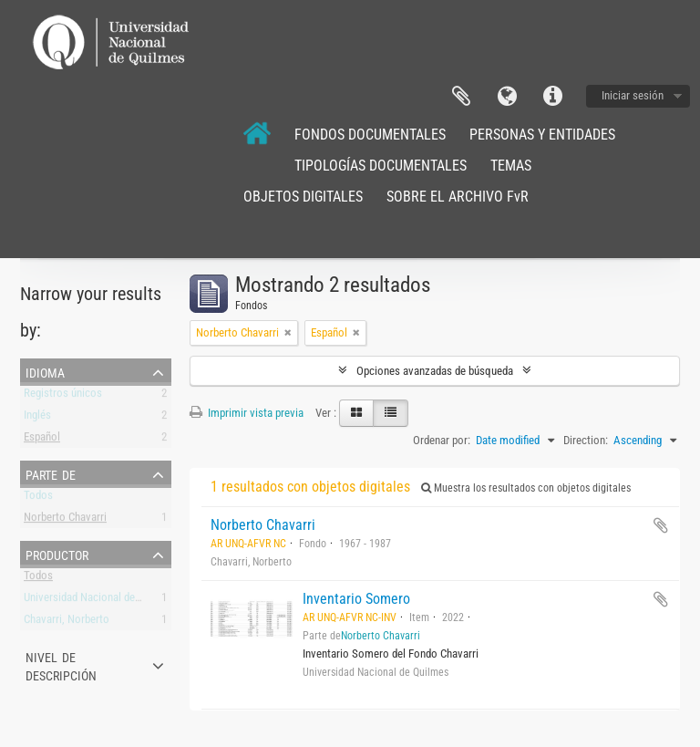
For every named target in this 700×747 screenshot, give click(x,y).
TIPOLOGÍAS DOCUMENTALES (381, 166)
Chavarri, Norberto (67, 622)
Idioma (507, 97)
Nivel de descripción (61, 665)
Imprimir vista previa (247, 413)
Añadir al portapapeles (661, 525)
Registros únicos (63, 396)
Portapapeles (461, 97)
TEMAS (511, 166)
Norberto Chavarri (65, 520)
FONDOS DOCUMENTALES (370, 135)
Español (42, 440)
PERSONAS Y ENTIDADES (542, 135)
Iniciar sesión (633, 95)
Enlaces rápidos (552, 97)
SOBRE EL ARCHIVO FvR (458, 197)
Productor (57, 554)
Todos (38, 498)
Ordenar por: (442, 440)
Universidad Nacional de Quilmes (100, 601)
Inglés (37, 418)
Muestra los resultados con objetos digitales (526, 488)
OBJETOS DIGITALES (303, 197)
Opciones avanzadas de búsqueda (435, 371)
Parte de (51, 473)
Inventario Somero (356, 599)
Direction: (586, 440)
